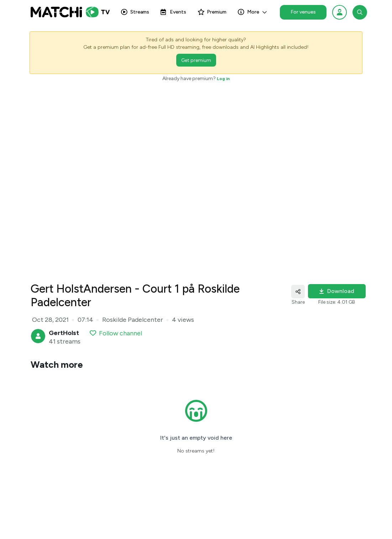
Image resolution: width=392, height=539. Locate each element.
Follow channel (116, 333)
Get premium (196, 60)
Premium (212, 14)
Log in (223, 79)
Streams (135, 14)
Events (173, 14)
